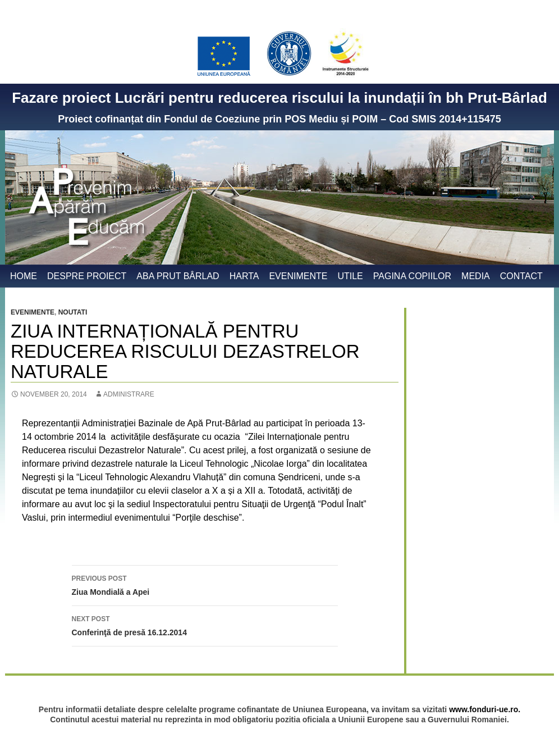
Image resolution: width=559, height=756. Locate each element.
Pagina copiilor (412, 276)
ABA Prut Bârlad (178, 276)
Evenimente (298, 276)
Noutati (73, 312)
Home (24, 276)
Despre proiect (87, 276)
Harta (244, 276)
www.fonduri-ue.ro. (485, 709)
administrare (129, 394)
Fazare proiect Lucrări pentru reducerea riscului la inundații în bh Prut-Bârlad (279, 98)
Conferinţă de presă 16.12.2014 (205, 625)
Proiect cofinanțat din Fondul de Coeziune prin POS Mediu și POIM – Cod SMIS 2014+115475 (279, 119)
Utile (350, 276)
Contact (521, 276)
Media (476, 276)
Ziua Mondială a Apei (205, 584)
